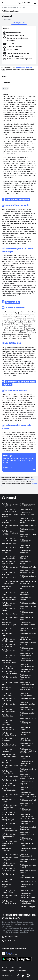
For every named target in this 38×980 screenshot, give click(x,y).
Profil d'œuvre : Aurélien (7, 629)
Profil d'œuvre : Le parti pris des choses (28, 638)
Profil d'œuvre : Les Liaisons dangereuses (9, 539)
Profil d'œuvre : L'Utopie (25, 757)
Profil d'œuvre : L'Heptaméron (25, 810)
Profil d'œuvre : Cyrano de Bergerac (10, 859)
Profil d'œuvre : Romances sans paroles (26, 677)
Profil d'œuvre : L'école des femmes (28, 582)
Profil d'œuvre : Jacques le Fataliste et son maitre (10, 533)
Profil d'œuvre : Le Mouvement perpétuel (28, 703)
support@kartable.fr (12, 937)
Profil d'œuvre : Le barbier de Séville (8, 813)
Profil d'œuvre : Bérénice (25, 557)
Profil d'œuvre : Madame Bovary (7, 716)
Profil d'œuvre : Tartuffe (25, 599)
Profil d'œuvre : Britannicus (25, 552)
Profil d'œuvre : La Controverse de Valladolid (26, 764)
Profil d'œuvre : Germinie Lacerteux (9, 710)
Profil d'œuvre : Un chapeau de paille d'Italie (8, 836)
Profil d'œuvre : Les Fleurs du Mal (27, 649)
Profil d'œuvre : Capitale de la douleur (28, 709)
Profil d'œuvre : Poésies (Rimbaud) (27, 660)
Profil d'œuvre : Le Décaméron (26, 805)
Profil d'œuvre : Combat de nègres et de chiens (9, 903)
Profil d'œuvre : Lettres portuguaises (10, 505)
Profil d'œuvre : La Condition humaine (8, 640)
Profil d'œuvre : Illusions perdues (8, 729)
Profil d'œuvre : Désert (9, 614)
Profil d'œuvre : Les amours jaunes (27, 689)
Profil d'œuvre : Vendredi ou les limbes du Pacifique (28, 751)
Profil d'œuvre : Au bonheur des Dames (9, 756)
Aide (12, 967)
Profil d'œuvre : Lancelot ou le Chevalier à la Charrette (28, 896)
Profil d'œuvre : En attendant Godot (8, 891)
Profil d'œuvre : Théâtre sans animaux (28, 514)
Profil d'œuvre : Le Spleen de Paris (26, 654)
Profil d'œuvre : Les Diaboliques (27, 823)
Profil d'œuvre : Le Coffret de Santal (26, 694)
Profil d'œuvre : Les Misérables (8, 573)
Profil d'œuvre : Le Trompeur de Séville (27, 877)
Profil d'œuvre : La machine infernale (8, 870)
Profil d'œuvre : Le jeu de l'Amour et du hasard (9, 807)
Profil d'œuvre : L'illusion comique (8, 784)
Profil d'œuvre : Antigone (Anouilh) (27, 839)
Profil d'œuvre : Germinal (7, 761)
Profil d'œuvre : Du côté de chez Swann (9, 563)
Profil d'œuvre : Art (26, 509)
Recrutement (22, 971)
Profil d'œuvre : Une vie (10, 776)
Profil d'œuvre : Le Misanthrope (26, 593)
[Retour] (4, 3)
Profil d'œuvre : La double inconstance (9, 790)
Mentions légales (8, 971)
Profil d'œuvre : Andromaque (25, 546)
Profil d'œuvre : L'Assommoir (7, 750)
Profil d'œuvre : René (9, 547)
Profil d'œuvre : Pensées (25, 734)
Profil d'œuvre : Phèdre (28, 567)
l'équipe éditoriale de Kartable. (24, 67)
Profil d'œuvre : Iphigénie (25, 563)
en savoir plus (30, 479)
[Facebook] (18, 975)
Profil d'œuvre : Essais (28, 718)
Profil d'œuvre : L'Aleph (28, 800)
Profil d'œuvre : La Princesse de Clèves (9, 510)
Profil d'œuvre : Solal (9, 578)
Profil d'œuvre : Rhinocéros (25, 541)
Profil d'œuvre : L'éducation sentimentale (7, 722)
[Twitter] (23, 975)
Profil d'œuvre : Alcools (28, 699)
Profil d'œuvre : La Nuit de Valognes (28, 828)
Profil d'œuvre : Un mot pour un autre (28, 536)
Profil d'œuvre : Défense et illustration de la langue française (28, 795)
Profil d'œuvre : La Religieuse (8, 521)
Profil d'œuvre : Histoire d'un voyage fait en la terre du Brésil (28, 816)
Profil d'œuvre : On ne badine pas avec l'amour (9, 843)
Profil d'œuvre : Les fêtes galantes (27, 671)
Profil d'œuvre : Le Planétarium (8, 656)
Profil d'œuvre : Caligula (7, 886)
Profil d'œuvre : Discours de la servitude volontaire (27, 776)
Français (22, 7)
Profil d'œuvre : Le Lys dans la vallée (9, 700)
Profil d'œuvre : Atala (9, 544)
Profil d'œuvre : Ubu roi (10, 854)
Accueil (4, 7)
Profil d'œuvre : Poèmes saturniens (27, 665)
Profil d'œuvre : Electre (28, 526)
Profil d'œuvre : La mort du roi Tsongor (9, 624)
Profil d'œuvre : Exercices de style (26, 855)
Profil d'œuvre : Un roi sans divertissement (9, 599)
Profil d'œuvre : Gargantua (25, 728)
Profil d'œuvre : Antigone (7, 880)
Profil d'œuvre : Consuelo (7, 552)
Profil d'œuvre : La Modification (8, 604)
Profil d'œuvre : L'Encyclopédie (25, 739)
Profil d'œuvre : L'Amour (7, 635)
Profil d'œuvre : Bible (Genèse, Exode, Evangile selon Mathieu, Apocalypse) (28, 904)
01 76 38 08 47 (27, 3)
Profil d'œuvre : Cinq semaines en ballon (9, 557)
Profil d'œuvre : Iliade (27, 890)
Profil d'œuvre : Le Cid (9, 780)
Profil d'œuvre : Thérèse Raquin (7, 772)
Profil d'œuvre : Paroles (28, 634)
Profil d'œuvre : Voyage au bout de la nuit (10, 582)
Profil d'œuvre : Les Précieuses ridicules (27, 572)
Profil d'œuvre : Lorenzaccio (7, 850)
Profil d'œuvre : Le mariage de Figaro (8, 819)
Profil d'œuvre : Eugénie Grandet (7, 694)
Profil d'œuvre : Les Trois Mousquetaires (9, 662)
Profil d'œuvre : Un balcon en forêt (8, 645)
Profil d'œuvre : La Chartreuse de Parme (9, 673)
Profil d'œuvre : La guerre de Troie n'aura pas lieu (28, 520)
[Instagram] (28, 975)
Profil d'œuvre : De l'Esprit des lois (26, 745)
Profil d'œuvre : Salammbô (7, 739)
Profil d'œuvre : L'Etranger (7, 588)
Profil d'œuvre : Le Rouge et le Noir (8, 667)
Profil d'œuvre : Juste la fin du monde (27, 505)
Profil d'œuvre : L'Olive (28, 603)
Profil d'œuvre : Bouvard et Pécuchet (9, 734)
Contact (4, 967)
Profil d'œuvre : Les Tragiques (27, 783)
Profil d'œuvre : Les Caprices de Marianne (9, 830)
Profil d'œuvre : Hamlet (28, 881)
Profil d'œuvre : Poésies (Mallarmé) (27, 683)
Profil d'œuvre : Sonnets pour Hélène (27, 624)
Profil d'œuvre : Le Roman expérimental (9, 745)
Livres (20, 967)
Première (13, 7)
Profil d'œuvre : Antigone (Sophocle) (27, 834)
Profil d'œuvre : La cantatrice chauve (8, 864)
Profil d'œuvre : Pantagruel (25, 723)
